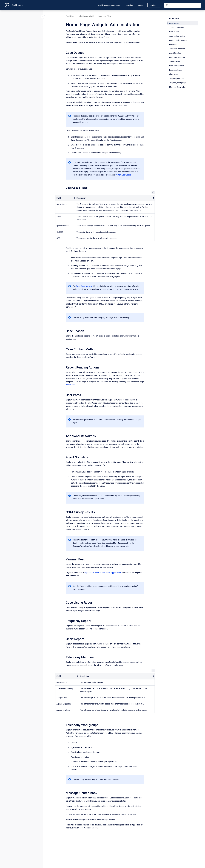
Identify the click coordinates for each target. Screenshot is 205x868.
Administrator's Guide (87, 16)
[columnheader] (65, 198)
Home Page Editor (104, 16)
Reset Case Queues (84, 286)
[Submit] (167, 5)
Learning (129, 5)
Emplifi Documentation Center (109, 5)
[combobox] (183, 5)
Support (141, 5)
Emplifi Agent (17, 5)
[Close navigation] (43, 17)
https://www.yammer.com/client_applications (103, 573)
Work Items (70, 385)
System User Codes (123, 175)
